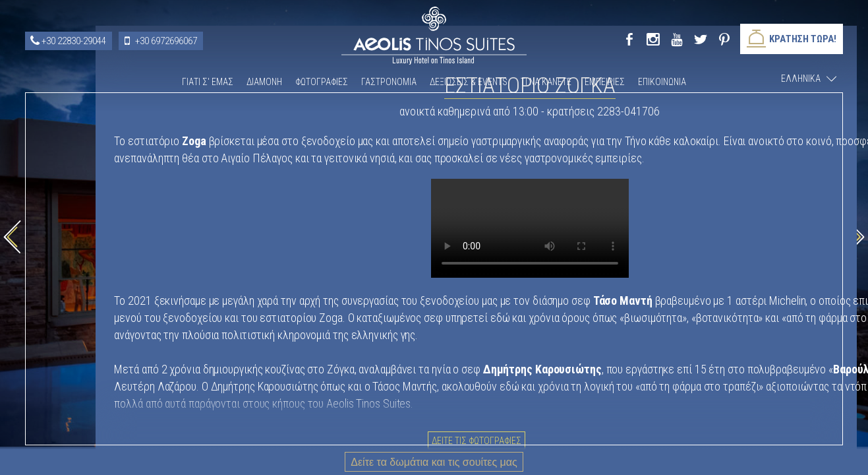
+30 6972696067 (166, 41)
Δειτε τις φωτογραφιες (626, 401)
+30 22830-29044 (74, 41)
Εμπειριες (605, 82)
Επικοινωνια (662, 82)
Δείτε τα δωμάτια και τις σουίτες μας (434, 462)
